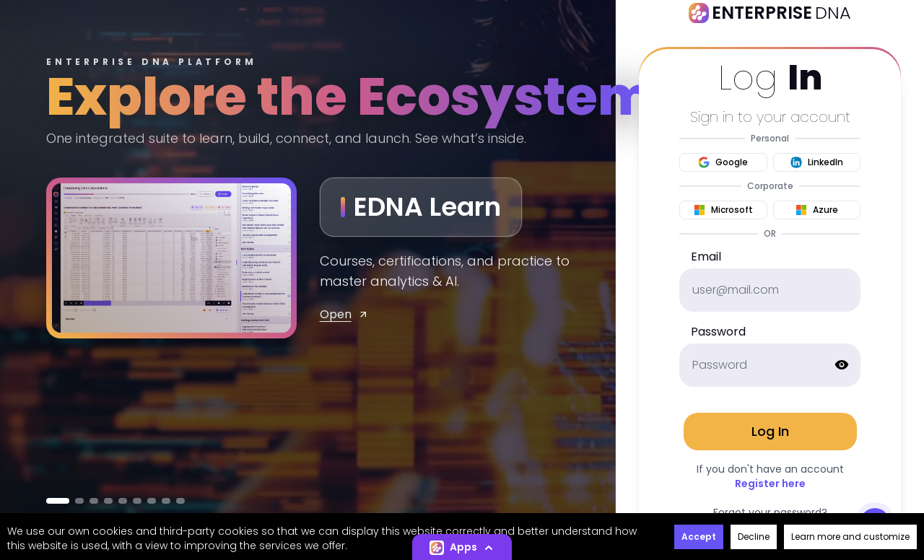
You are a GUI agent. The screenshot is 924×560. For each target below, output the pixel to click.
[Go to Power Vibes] (137, 501)
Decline (754, 537)
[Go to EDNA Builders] (94, 501)
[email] (770, 290)
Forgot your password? (770, 512)
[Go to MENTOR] (79, 501)
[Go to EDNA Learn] (58, 501)
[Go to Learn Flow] (123, 501)
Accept (699, 537)
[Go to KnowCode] (108, 501)
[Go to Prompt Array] (152, 501)
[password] (770, 365)
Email (706, 257)
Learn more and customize (850, 537)
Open (344, 314)
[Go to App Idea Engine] (166, 501)
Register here (770, 484)
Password (718, 332)
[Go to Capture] (180, 501)
